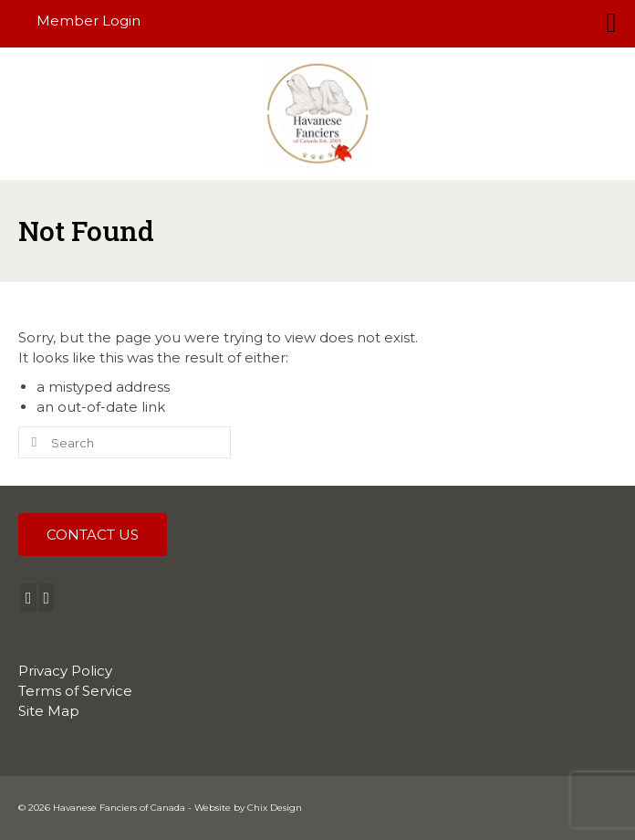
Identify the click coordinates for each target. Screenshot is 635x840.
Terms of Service (75, 691)
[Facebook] (29, 598)
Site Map (49, 711)
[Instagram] (47, 598)
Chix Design (275, 808)
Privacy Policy (65, 671)
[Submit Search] (32, 442)
